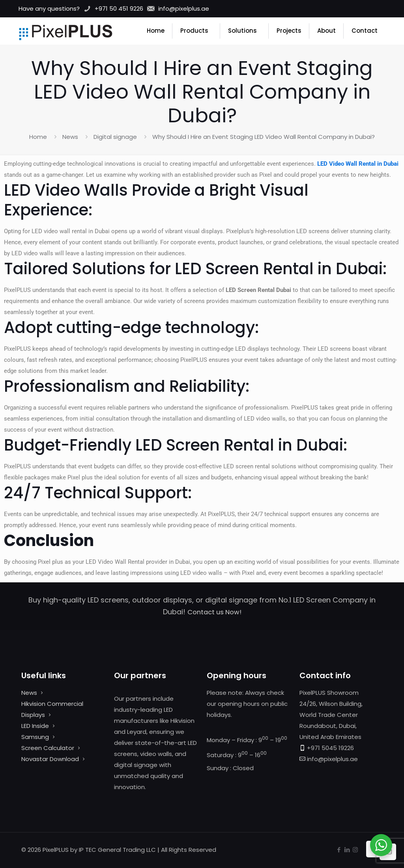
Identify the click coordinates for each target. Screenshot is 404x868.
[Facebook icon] (339, 850)
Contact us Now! (214, 612)
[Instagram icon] (355, 850)
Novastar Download (50, 759)
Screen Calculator (48, 748)
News (70, 137)
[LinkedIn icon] (347, 850)
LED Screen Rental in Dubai (279, 269)
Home (38, 137)
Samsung (35, 737)
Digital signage (115, 137)
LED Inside (35, 726)
